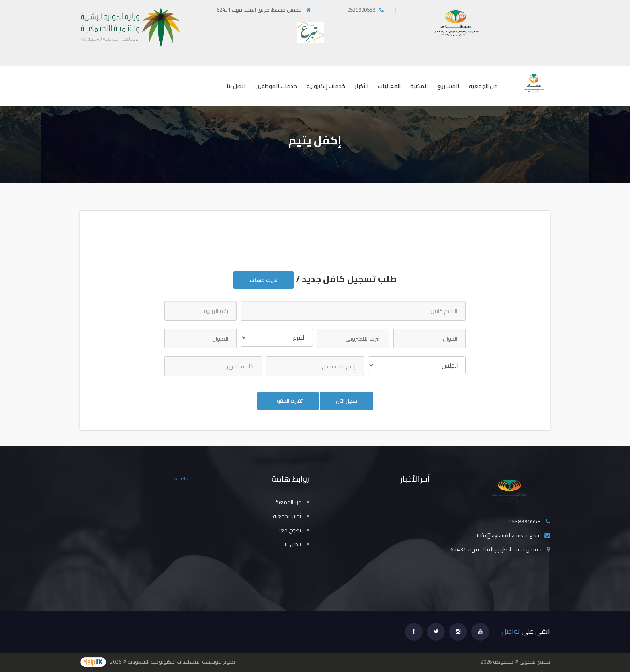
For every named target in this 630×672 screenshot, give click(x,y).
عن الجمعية (483, 86)
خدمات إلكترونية (326, 86)
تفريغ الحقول (288, 401)
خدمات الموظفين (276, 86)
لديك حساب (264, 280)
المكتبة (419, 86)
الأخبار (362, 86)
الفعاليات (389, 86)
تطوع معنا (289, 530)
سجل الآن (347, 401)
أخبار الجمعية (287, 516)
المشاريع (448, 86)
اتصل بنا (236, 86)
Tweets (180, 478)
